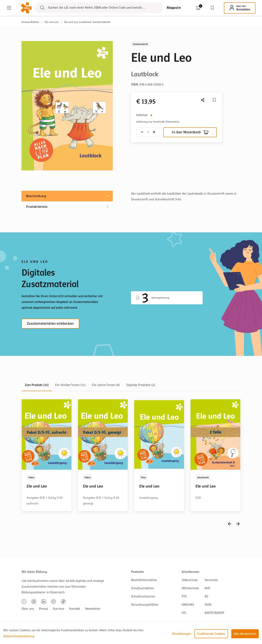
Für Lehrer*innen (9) (106, 385)
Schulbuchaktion (142, 588)
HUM (208, 605)
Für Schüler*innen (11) (70, 385)
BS (206, 596)
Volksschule (190, 580)
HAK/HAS (188, 605)
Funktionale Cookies (211, 634)
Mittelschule (190, 588)
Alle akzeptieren (245, 634)
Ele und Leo (52, 22)
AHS (207, 588)
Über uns (28, 609)
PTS (184, 596)
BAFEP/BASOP (214, 613)
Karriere (59, 609)
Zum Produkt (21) (37, 385)
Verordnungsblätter (145, 605)
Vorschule (211, 580)
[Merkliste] (214, 100)
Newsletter (93, 609)
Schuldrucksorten (143, 596)
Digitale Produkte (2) (141, 385)
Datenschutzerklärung (19, 636)
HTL (184, 613)
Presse (43, 609)
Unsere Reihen (30, 22)
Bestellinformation (144, 580)
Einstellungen (182, 634)
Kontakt (75, 609)
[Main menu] (9, 8)
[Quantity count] (148, 132)
